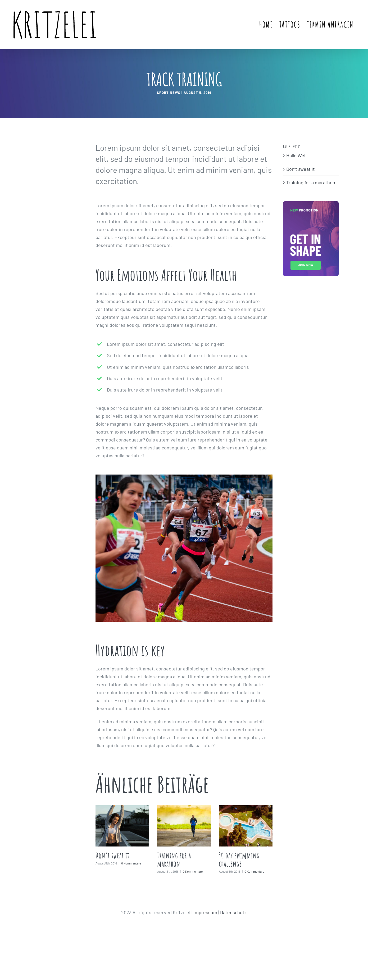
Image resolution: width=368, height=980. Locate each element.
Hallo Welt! (297, 155)
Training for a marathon (174, 860)
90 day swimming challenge (239, 860)
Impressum (205, 912)
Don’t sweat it (112, 856)
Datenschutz (233, 912)
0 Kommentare (131, 863)
